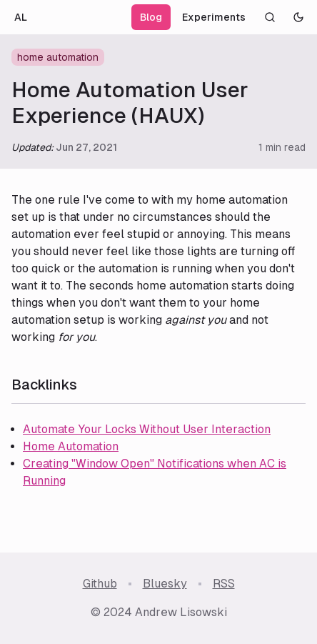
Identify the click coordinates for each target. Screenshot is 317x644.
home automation (58, 57)
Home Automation (71, 446)
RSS (224, 584)
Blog (151, 17)
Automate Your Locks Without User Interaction (147, 429)
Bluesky (165, 584)
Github (100, 584)
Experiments (214, 17)
